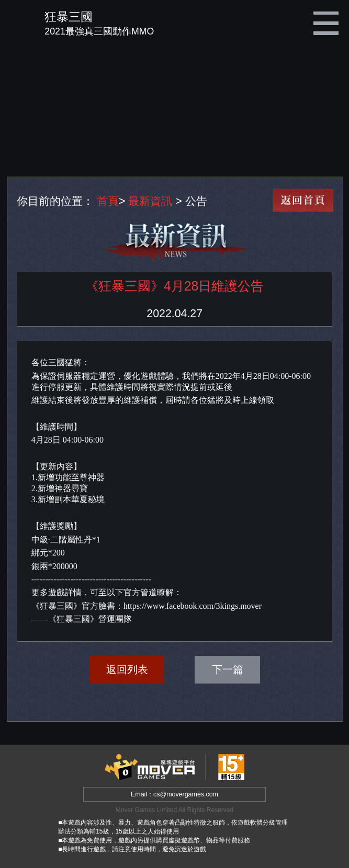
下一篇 (228, 669)
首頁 (108, 201)
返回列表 (127, 669)
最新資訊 (150, 201)
